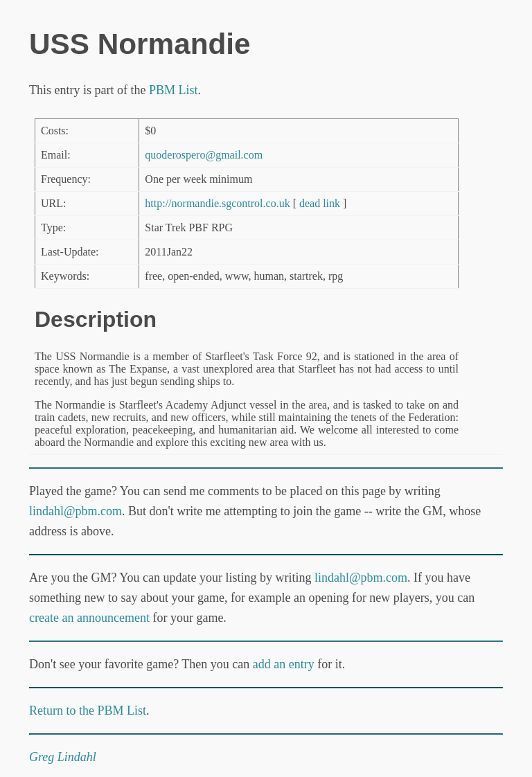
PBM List (174, 90)
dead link (320, 203)
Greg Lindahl (63, 757)
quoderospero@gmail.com (204, 155)
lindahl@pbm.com (76, 511)
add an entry (284, 664)
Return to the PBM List (88, 711)
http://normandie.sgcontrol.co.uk (217, 203)
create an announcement (89, 618)
